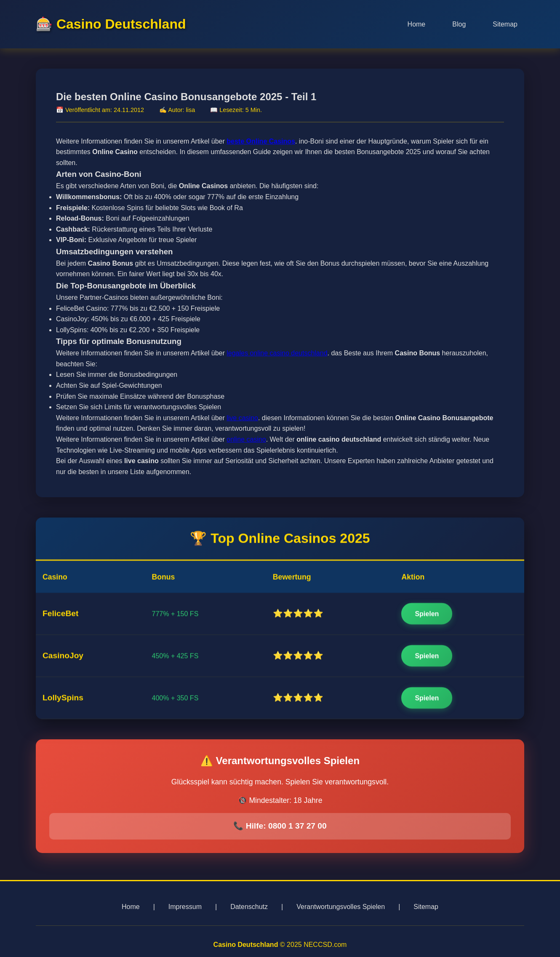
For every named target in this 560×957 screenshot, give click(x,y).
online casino (246, 441)
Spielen (427, 615)
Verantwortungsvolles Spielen (341, 907)
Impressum (185, 907)
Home (417, 24)
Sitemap (505, 24)
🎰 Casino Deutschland (111, 24)
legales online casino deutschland (277, 355)
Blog (459, 24)
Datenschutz (249, 907)
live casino (242, 419)
